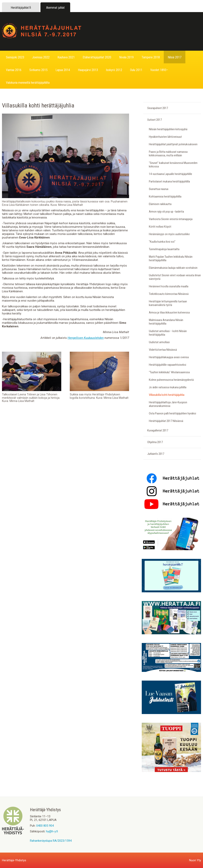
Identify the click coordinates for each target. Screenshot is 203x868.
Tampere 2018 (151, 57)
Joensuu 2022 (41, 57)
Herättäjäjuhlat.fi (21, 8)
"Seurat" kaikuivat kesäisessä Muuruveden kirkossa (173, 165)
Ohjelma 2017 (155, 442)
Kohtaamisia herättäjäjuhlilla (165, 197)
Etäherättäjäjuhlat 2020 (97, 57)
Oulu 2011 (136, 70)
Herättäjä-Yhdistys (14, 860)
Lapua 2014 (63, 70)
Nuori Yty (195, 860)
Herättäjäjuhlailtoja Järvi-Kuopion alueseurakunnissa (168, 404)
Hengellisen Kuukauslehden (86, 338)
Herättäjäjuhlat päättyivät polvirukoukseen (173, 144)
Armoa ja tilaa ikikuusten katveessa (169, 312)
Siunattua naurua (159, 189)
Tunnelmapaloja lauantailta (164, 249)
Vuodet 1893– (159, 70)
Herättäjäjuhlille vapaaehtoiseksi (168, 365)
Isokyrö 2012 (114, 70)
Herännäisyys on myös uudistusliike (169, 234)
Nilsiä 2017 (175, 57)
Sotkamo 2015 (38, 70)
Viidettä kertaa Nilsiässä (163, 350)
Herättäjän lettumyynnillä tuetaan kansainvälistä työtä (168, 303)
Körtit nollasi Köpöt (160, 227)
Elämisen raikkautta (160, 204)
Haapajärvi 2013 (88, 70)
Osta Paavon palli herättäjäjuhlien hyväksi (172, 413)
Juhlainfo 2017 (156, 454)
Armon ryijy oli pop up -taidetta (166, 212)
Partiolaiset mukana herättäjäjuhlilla (169, 181)
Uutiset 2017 (155, 120)
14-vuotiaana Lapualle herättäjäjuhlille (170, 174)
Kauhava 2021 (66, 57)
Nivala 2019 (126, 57)
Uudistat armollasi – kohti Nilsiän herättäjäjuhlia (168, 333)
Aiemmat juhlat (55, 8)
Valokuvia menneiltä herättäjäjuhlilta (28, 83)
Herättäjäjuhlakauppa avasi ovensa (169, 357)
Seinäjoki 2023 (15, 57)
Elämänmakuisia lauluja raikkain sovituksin (173, 268)
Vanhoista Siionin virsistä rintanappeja (171, 219)
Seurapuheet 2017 (158, 108)
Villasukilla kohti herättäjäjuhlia (167, 395)
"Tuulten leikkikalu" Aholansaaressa (169, 372)
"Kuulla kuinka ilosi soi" (162, 242)
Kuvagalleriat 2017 (158, 430)
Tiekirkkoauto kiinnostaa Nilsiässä (169, 294)
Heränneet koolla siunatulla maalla (169, 286)
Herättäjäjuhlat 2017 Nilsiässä (166, 421)
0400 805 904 (45, 826)
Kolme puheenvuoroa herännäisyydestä (171, 380)
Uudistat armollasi (159, 342)
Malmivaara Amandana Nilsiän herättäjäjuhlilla (166, 322)
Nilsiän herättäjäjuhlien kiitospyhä (168, 129)
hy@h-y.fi (52, 831)
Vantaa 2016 (14, 70)
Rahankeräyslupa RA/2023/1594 (51, 841)
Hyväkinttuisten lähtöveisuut (165, 137)
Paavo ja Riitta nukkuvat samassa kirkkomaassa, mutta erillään (168, 154)
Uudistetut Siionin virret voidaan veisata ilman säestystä (175, 277)
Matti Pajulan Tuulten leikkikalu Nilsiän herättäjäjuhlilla (171, 258)
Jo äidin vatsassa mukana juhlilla (168, 387)
